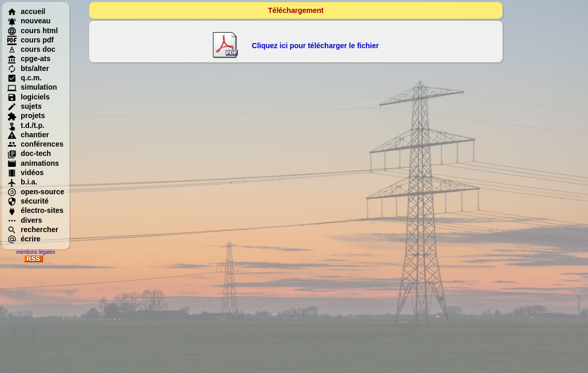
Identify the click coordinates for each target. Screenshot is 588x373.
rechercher (33, 229)
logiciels (28, 97)
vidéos (25, 173)
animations (33, 163)
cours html (33, 31)
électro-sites (35, 210)
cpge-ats (29, 59)
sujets (24, 106)
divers (25, 220)
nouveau (29, 21)
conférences (35, 144)
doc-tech (29, 153)
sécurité (28, 201)
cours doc (31, 49)
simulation (32, 87)
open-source (36, 192)
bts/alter (28, 68)
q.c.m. (24, 78)
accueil (26, 11)
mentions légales (35, 252)
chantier (28, 135)
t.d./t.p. (26, 125)
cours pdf (31, 40)
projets (26, 116)
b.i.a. (22, 182)
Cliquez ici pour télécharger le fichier (315, 46)
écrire (24, 239)
